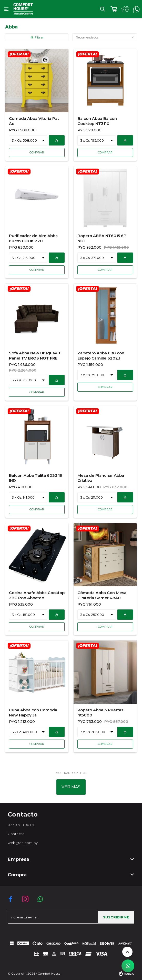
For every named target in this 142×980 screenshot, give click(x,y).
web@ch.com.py (23, 843)
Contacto (16, 834)
